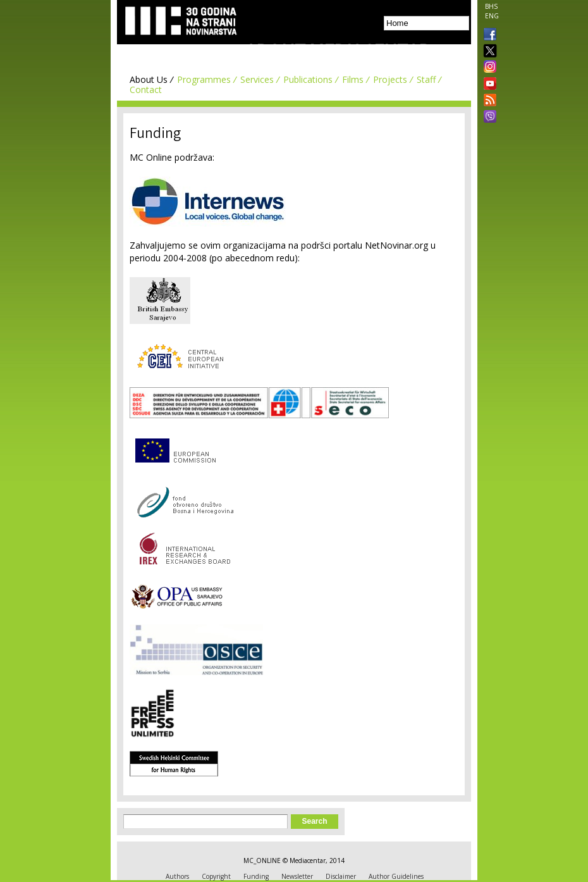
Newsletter (297, 876)
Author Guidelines (396, 876)
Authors (177, 876)
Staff (426, 79)
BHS (491, 6)
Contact (146, 90)
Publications (308, 79)
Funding (256, 876)
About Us (149, 79)
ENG (492, 16)
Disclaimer (341, 876)
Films (353, 79)
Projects (390, 79)
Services (257, 79)
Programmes (204, 79)
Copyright (216, 876)
